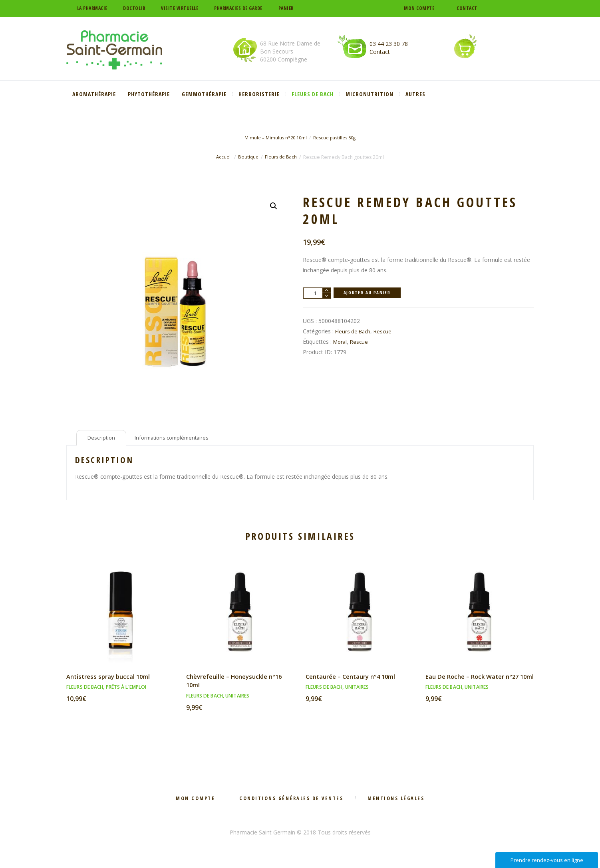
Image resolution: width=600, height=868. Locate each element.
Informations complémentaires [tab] (178, 439)
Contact (467, 8)
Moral (341, 342)
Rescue (386, 331)
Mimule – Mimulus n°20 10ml (273, 138)
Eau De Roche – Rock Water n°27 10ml (475, 683)
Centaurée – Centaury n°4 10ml (354, 678)
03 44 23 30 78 (389, 44)
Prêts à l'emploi (126, 689)
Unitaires (237, 698)
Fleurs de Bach (282, 157)
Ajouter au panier (370, 293)
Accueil (222, 157)
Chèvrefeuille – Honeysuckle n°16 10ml (238, 683)
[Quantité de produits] (317, 293)
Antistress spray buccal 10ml (111, 678)
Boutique (247, 157)
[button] (273, 206)
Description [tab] (103, 439)
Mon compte (419, 8)
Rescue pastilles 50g (336, 138)
